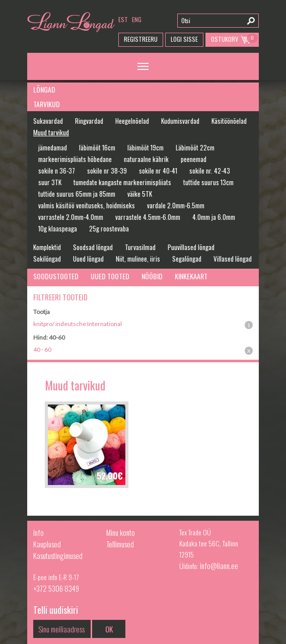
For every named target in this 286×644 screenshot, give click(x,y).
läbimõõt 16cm (97, 147)
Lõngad (44, 89)
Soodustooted (56, 276)
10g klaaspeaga (58, 228)
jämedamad (53, 147)
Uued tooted (110, 276)
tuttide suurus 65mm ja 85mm (77, 194)
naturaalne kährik (146, 159)
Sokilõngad (47, 259)
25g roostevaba (109, 228)
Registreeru (141, 39)
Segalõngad (187, 259)
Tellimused (120, 544)
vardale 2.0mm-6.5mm (176, 205)
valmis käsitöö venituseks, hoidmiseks (87, 205)
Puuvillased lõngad (191, 247)
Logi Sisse (184, 39)
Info (39, 532)
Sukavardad (48, 121)
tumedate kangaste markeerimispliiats (122, 182)
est (123, 19)
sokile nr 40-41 (158, 171)
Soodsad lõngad (93, 247)
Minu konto (121, 532)
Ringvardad (89, 121)
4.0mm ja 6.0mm (214, 217)
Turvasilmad (140, 247)
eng (137, 19)
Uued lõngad (88, 259)
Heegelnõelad (132, 121)
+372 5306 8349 (56, 588)
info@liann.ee (219, 566)
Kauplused (47, 544)
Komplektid (47, 247)
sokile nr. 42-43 (210, 171)
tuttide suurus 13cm (208, 182)
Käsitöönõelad (229, 121)
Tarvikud (47, 104)
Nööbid (152, 276)
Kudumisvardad (180, 121)
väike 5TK (140, 194)
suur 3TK (50, 182)
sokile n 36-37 (57, 171)
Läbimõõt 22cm (195, 147)
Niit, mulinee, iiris (138, 259)
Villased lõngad (233, 259)
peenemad (194, 159)
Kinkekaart (191, 276)
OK (109, 629)
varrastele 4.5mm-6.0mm (148, 217)
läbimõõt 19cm (146, 147)
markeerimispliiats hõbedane (75, 159)
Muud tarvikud (51, 132)
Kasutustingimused (58, 555)
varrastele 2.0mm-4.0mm (71, 217)
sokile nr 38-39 (107, 171)
